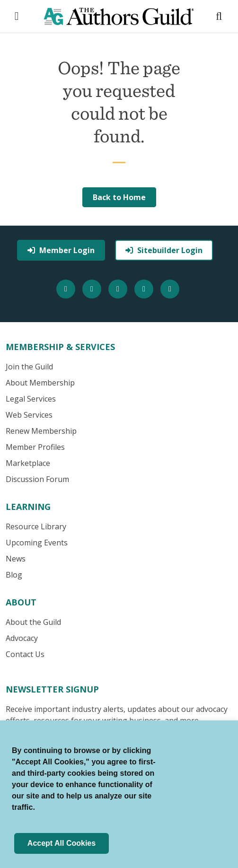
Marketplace (28, 463)
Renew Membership (41, 431)
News (16, 559)
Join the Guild (29, 367)
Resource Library (36, 526)
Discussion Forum (37, 479)
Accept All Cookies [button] (62, 843)
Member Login (61, 250)
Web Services (29, 415)
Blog (14, 575)
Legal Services (31, 399)
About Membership (40, 383)
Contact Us (25, 654)
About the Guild (33, 622)
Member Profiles (35, 447)
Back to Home (119, 197)
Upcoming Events (37, 543)
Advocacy (22, 638)
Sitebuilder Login (164, 250)
